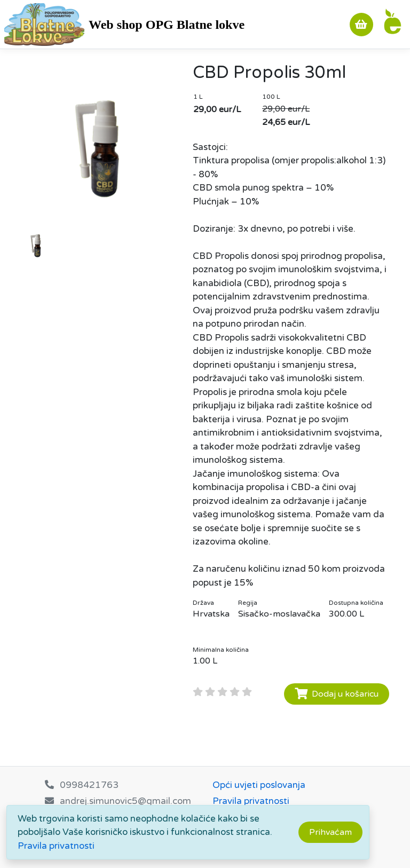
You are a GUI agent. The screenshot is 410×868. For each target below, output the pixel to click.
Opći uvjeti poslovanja (259, 785)
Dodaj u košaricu (337, 694)
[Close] (330, 832)
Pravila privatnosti (56, 846)
